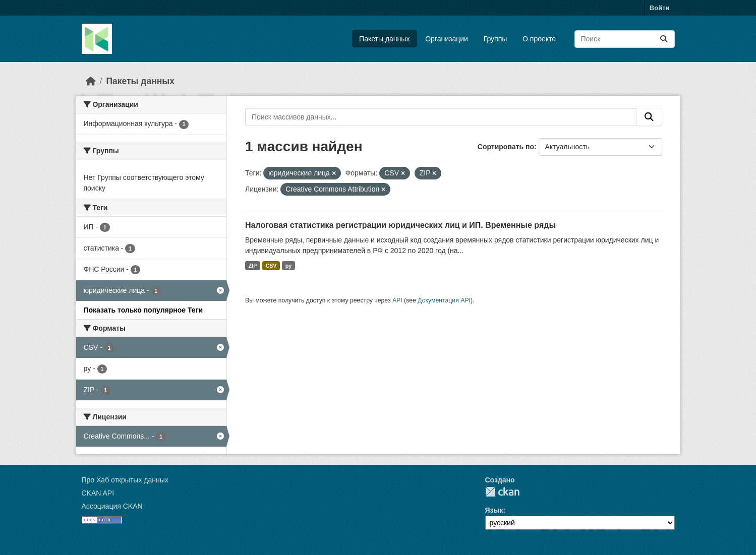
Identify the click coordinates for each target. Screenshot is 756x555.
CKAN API (98, 493)
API (397, 300)
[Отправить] (664, 39)
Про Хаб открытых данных (125, 480)
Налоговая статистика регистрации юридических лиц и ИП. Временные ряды (400, 225)
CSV (271, 266)
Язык (494, 510)
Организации (447, 39)
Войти (660, 8)
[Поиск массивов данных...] (625, 39)
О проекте (539, 39)
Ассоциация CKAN (112, 506)
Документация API (444, 300)
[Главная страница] (91, 81)
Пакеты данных (384, 39)
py (288, 266)
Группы (496, 39)
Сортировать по (506, 147)
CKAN (502, 492)
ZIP (253, 266)
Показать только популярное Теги (143, 310)
